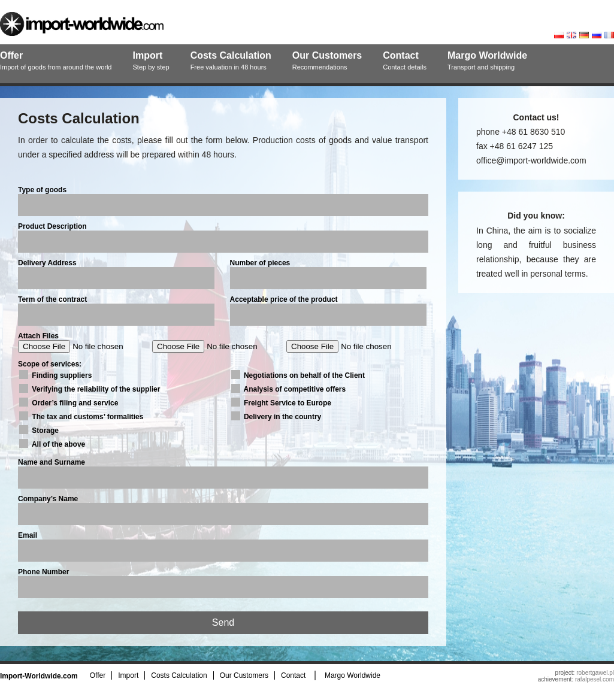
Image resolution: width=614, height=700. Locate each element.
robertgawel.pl (595, 673)
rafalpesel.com (595, 679)
